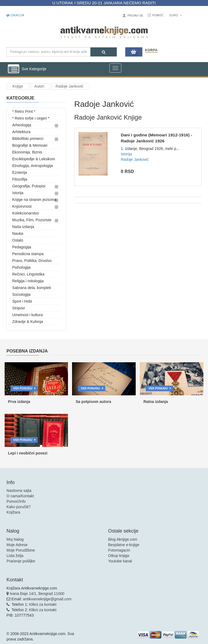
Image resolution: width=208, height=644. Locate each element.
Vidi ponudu (23, 388)
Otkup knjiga (119, 556)
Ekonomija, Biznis (27, 152)
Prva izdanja (19, 402)
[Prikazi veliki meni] (115, 68)
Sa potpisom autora (93, 402)
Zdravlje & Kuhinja (28, 322)
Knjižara (13, 512)
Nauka (18, 233)
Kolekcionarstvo (26, 213)
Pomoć (158, 15)
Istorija (18, 193)
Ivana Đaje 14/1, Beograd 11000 (37, 594)
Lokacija (15, 15)
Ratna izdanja (155, 402)
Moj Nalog (15, 539)
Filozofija (20, 179)
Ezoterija (19, 172)
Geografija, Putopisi (29, 186)
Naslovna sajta (19, 491)
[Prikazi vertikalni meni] (14, 69)
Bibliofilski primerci (28, 139)
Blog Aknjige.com (123, 539)
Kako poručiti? (19, 507)
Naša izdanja (23, 227)
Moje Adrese (17, 545)
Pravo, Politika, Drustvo (32, 261)
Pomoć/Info (16, 501)
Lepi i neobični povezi (28, 453)
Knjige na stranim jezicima (34, 200)
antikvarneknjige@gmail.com (47, 599)
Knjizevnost (22, 206)
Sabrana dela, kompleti (32, 288)
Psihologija (21, 267)
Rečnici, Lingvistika (28, 274)
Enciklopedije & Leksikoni (34, 159)
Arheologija (22, 125)
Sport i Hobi (22, 301)
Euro (176, 15)
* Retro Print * (24, 111)
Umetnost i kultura (27, 315)
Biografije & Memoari (30, 145)
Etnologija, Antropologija (32, 166)
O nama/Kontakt (20, 496)
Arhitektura (21, 132)
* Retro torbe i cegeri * (31, 118)
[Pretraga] (104, 52)
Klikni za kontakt (43, 604)
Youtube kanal (120, 561)
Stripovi (19, 308)
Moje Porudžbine (21, 550)
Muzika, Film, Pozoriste (32, 220)
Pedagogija (22, 247)
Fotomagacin (119, 550)
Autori (39, 86)
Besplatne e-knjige (124, 545)
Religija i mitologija (28, 281)
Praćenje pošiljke (21, 561)
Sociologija (21, 294)
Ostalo (18, 240)
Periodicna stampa (28, 254)
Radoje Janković (69, 86)
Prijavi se (135, 15)
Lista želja (15, 556)
